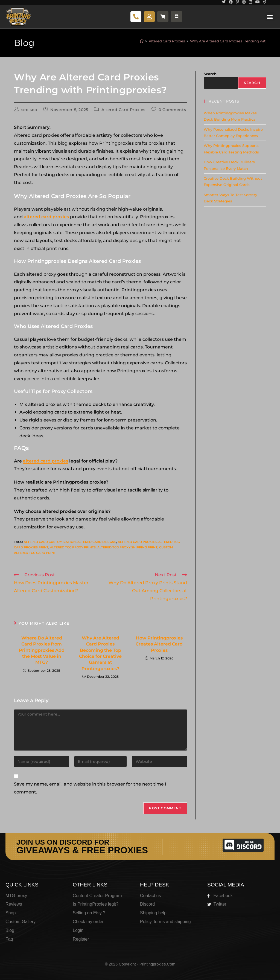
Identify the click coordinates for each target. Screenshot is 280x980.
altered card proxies (46, 217)
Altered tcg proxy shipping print (127, 547)
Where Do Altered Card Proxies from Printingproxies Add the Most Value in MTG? (42, 650)
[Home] (142, 41)
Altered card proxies (137, 542)
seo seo (29, 110)
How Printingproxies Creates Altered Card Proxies (159, 644)
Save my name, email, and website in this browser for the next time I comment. (90, 788)
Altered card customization (50, 542)
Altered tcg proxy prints (73, 547)
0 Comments (172, 110)
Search (210, 74)
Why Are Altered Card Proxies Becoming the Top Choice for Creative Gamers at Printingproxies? (100, 653)
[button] (270, 17)
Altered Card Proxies (123, 110)
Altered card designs (97, 542)
